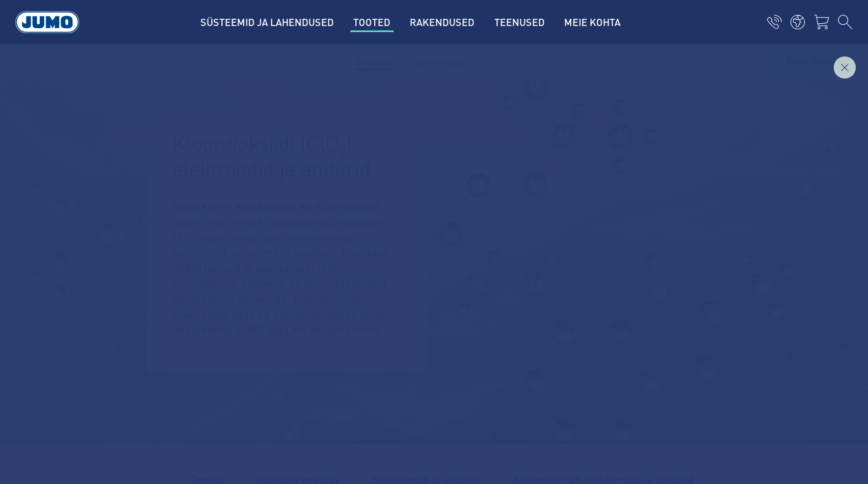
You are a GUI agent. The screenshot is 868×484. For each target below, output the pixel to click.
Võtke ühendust (817, 61)
